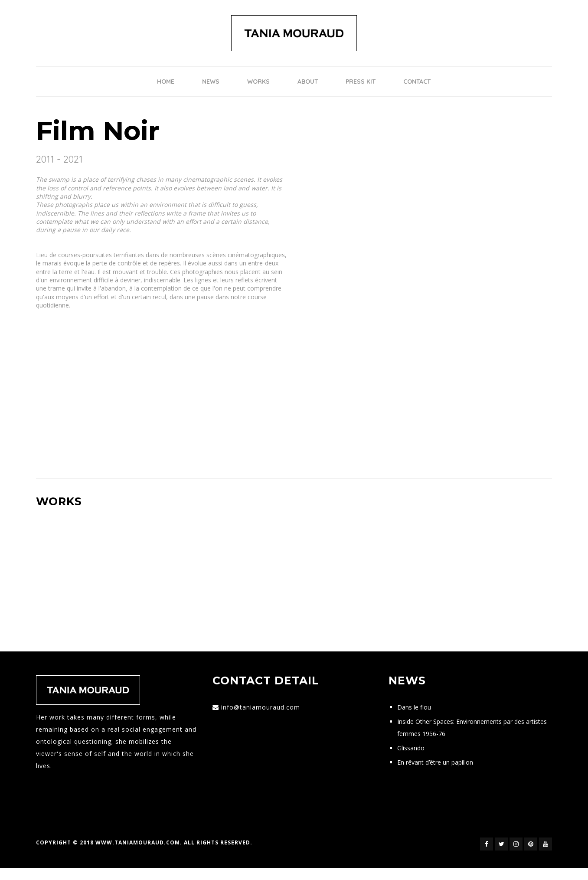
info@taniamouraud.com (261, 707)
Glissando (411, 748)
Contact (417, 82)
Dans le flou (414, 707)
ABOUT (308, 82)
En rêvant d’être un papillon (435, 762)
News (211, 82)
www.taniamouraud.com (138, 842)
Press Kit (361, 82)
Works (258, 82)
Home (166, 82)
